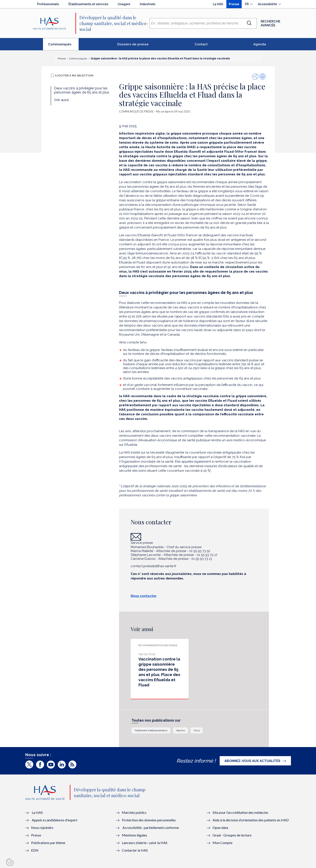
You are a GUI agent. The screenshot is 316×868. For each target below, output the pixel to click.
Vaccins (180, 730)
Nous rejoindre (42, 828)
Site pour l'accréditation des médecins (240, 812)
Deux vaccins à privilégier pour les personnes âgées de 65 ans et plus (82, 90)
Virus (197, 730)
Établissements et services (88, 4)
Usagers (124, 4)
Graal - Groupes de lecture (232, 835)
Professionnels (48, 4)
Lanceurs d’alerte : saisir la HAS (145, 843)
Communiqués (63, 46)
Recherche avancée (271, 23)
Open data (220, 828)
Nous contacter (144, 596)
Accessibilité (267, 4)
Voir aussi (61, 100)
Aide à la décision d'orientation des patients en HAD (251, 820)
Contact (201, 44)
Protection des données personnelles (149, 820)
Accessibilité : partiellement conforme (151, 828)
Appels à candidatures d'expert (55, 820)
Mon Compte (222, 843)
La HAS (218, 4)
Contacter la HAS (135, 850)
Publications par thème (48, 843)
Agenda (260, 44)
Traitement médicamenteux (151, 730)
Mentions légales (134, 835)
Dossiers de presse (133, 44)
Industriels (148, 4)
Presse (234, 4)
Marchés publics (134, 812)
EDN (35, 850)
